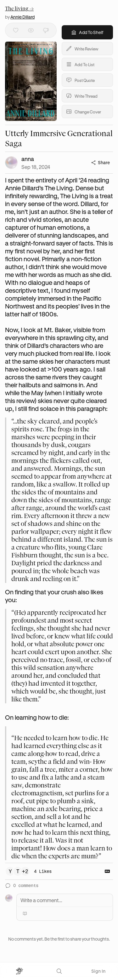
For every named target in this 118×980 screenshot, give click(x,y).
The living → (19, 9)
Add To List (80, 64)
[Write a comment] (65, 900)
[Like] (16, 30)
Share (100, 162)
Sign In (98, 971)
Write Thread (82, 96)
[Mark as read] (31, 30)
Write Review (82, 49)
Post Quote (80, 80)
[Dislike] (46, 30)
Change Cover (83, 112)
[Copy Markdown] (107, 871)
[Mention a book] (25, 914)
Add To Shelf (87, 32)
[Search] (59, 971)
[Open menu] (20, 971)
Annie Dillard (22, 17)
